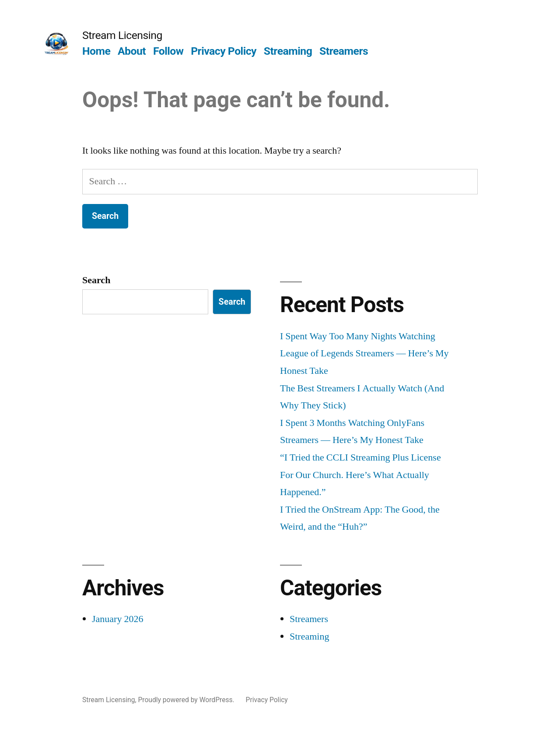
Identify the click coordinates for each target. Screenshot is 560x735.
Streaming (288, 51)
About (132, 51)
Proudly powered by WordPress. (187, 700)
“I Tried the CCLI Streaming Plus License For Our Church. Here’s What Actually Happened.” (360, 475)
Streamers (344, 51)
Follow (168, 51)
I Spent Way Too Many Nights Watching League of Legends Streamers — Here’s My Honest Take (364, 353)
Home (96, 51)
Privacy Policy (224, 51)
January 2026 (117, 619)
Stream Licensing (122, 35)
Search (96, 280)
